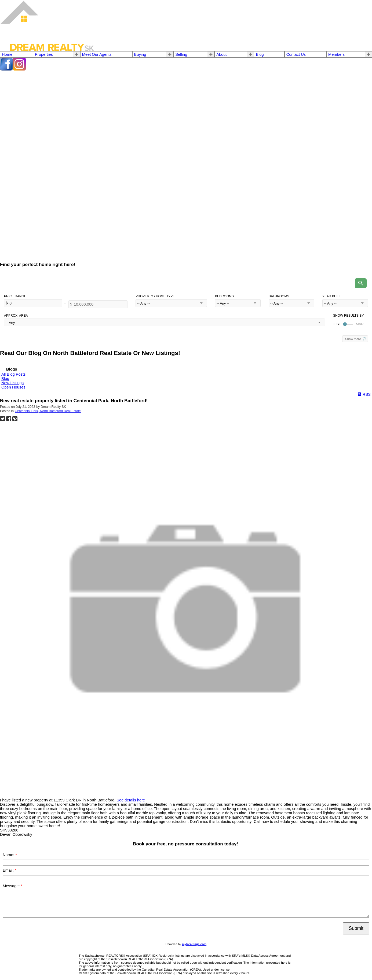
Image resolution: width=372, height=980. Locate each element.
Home (7, 54)
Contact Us (296, 54)
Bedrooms (224, 296)
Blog (260, 54)
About (221, 54)
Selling (181, 54)
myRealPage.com (194, 944)
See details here (131, 800)
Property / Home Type (155, 296)
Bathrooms (279, 296)
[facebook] (6, 69)
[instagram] (19, 69)
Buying (140, 54)
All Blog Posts (13, 374)
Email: (9, 870)
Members (336, 54)
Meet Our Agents (97, 54)
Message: (12, 886)
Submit (356, 928)
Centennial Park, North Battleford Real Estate (48, 411)
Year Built (332, 296)
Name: (9, 855)
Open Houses (13, 387)
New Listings (12, 383)
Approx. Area (16, 316)
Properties (44, 54)
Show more (353, 339)
